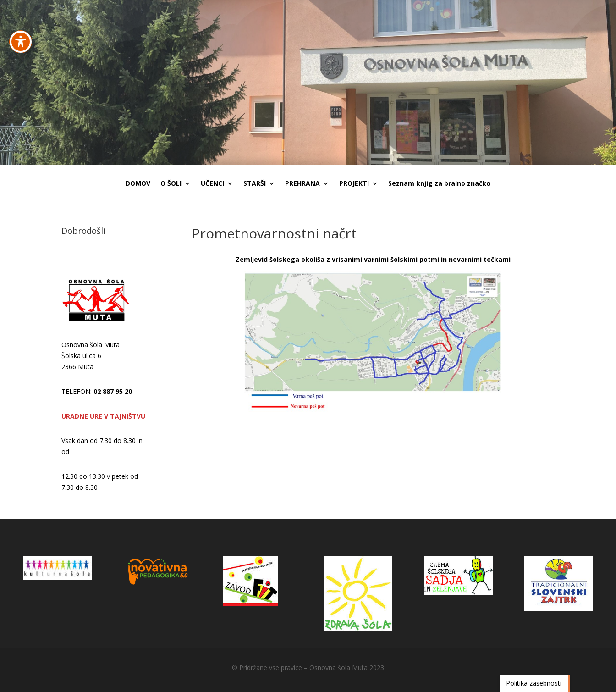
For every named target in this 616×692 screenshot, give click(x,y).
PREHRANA (302, 184)
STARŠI (255, 184)
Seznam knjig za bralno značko (439, 184)
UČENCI (212, 184)
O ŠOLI (171, 184)
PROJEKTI (354, 184)
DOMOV (138, 184)
